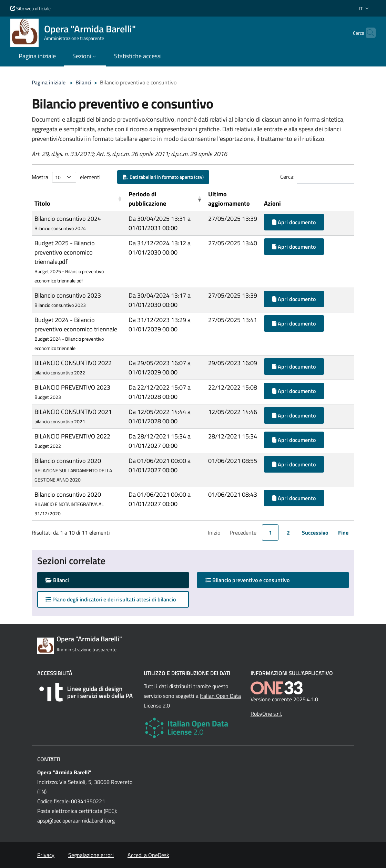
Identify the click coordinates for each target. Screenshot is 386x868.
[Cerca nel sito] (367, 33)
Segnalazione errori (91, 855)
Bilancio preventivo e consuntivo (254, 580)
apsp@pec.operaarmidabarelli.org (76, 820)
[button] (365, 8)
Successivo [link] (315, 533)
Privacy (46, 855)
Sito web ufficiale (31, 8)
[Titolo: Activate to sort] (79, 199)
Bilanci (83, 82)
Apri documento (294, 222)
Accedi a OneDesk (148, 855)
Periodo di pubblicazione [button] (147, 199)
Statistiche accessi (138, 56)
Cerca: (287, 177)
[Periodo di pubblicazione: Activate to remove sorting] (166, 199)
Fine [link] (343, 533)
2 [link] (288, 533)
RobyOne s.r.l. (266, 714)
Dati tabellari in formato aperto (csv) (163, 177)
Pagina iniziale (49, 82)
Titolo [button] (42, 203)
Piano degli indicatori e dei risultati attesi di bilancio (111, 599)
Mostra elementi (66, 177)
